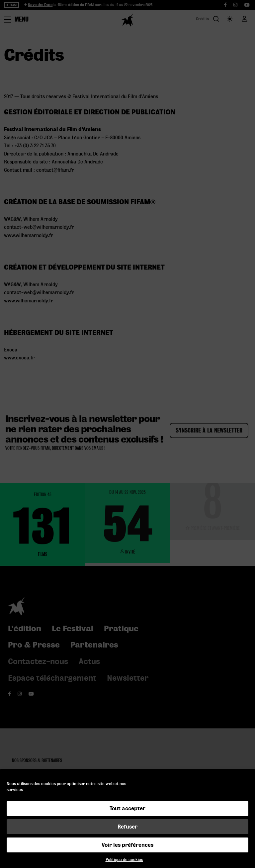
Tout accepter (127, 808)
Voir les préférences (127, 845)
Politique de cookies (124, 860)
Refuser (127, 827)
